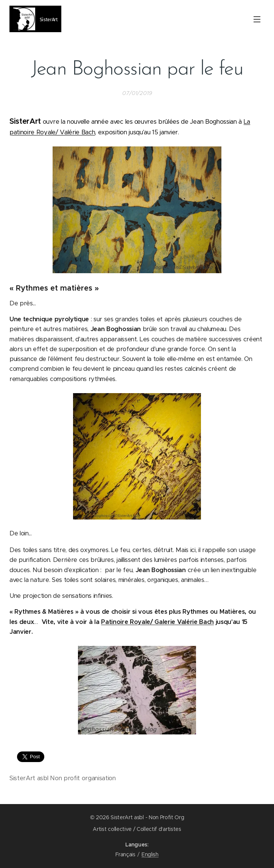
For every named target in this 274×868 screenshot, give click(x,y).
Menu (257, 19)
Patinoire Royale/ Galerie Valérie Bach (157, 622)
